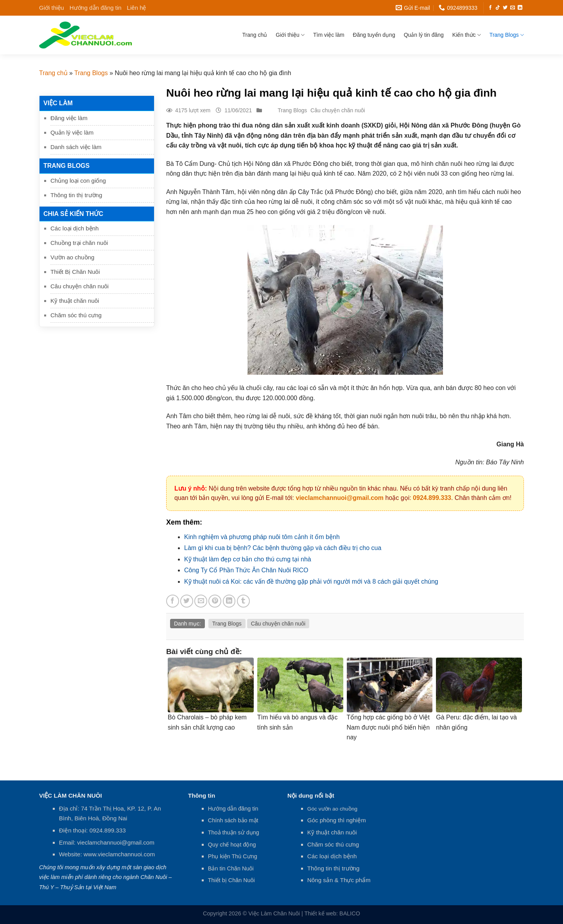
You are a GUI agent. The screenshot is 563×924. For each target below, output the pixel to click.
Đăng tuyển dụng (374, 35)
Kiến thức (467, 35)
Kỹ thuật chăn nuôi (75, 301)
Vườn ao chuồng (72, 257)
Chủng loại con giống (78, 181)
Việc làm (58, 103)
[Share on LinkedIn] (229, 601)
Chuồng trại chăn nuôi (79, 243)
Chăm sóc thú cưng (76, 315)
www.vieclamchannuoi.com (119, 854)
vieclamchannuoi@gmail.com (340, 498)
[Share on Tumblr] (243, 601)
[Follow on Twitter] (505, 8)
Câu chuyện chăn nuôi (80, 286)
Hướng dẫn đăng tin (96, 8)
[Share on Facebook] (173, 601)
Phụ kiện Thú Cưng (233, 856)
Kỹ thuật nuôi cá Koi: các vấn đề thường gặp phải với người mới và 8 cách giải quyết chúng (311, 582)
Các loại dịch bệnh (74, 228)
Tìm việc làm (329, 35)
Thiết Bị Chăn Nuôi (75, 272)
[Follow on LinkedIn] (520, 8)
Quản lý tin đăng (424, 35)
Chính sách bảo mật (233, 820)
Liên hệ (137, 8)
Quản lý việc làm (72, 132)
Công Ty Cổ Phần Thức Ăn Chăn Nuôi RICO (246, 570)
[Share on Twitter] (187, 601)
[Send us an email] (513, 8)
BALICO (350, 913)
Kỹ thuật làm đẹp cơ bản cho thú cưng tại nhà (248, 559)
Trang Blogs (507, 35)
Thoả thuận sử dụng (234, 832)
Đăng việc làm (69, 118)
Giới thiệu (52, 8)
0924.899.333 (432, 498)
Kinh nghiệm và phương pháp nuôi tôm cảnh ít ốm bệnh (262, 537)
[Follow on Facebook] (490, 8)
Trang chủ (255, 35)
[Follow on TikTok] (498, 8)
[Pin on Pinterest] (215, 601)
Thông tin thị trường (76, 195)
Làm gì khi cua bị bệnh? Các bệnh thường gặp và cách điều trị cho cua (283, 548)
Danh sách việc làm (76, 147)
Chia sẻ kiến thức (73, 214)
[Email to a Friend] (201, 601)
